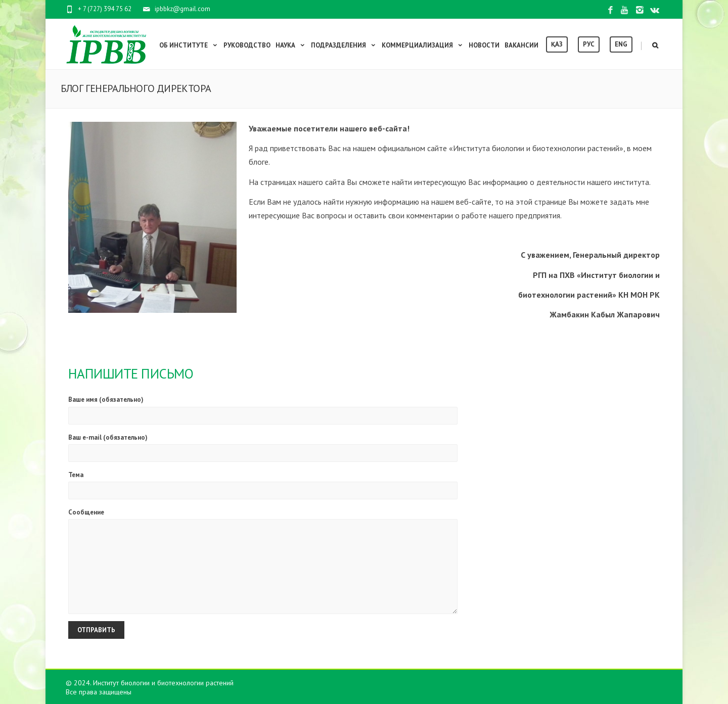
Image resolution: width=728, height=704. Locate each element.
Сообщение (263, 561)
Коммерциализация (423, 45)
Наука (291, 45)
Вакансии (521, 45)
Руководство (247, 45)
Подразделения (344, 45)
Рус (589, 44)
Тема (263, 485)
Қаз (557, 44)
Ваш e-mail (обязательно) (263, 448)
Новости (484, 45)
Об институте (189, 45)
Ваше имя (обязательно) (263, 410)
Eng (621, 44)
